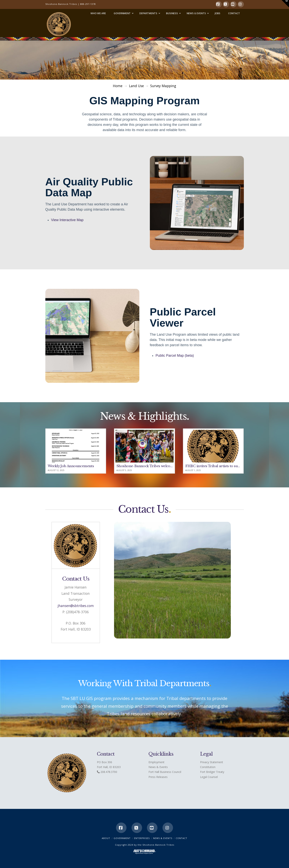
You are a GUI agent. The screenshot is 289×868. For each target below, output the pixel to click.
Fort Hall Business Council (165, 772)
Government (122, 838)
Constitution (208, 767)
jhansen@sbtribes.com (76, 606)
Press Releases (158, 777)
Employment (156, 762)
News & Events (158, 767)
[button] (285, 4)
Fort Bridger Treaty (212, 772)
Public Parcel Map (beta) (175, 356)
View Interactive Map (67, 220)
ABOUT (106, 838)
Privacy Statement (212, 762)
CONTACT (181, 838)
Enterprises (142, 838)
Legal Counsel (209, 777)
